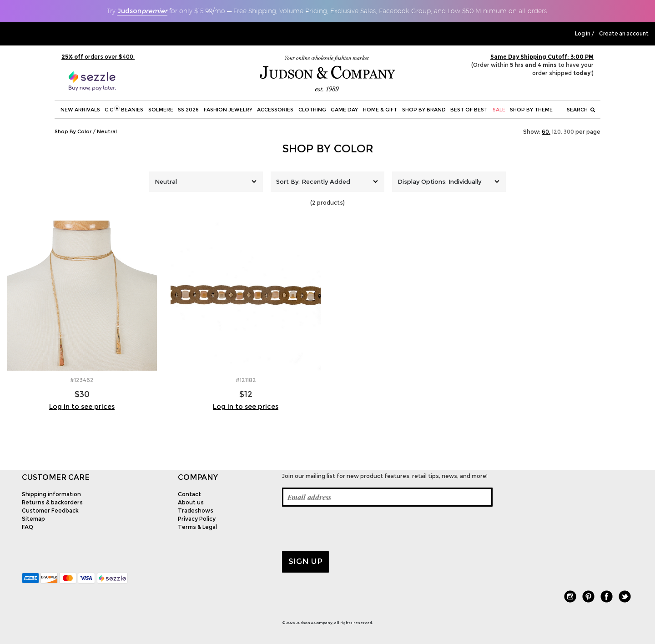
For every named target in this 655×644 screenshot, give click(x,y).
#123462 (82, 380)
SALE (499, 110)
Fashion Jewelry (228, 110)
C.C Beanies (124, 109)
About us (191, 502)
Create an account (624, 34)
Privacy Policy (197, 519)
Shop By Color (328, 148)
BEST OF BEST (469, 110)
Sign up (305, 561)
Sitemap (33, 519)
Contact (189, 494)
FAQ (28, 527)
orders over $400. (98, 57)
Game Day (344, 110)
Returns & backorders (52, 502)
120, (557, 132)
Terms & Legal (197, 527)
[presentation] (351, 529)
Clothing (312, 110)
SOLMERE (161, 110)
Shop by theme (531, 110)
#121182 (246, 380)
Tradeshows (196, 511)
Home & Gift (380, 110)
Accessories (275, 110)
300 (569, 132)
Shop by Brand (424, 110)
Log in (583, 34)
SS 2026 (188, 110)
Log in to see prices (82, 407)
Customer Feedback (50, 511)
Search (581, 110)
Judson (142, 11)
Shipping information (51, 494)
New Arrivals (80, 110)
